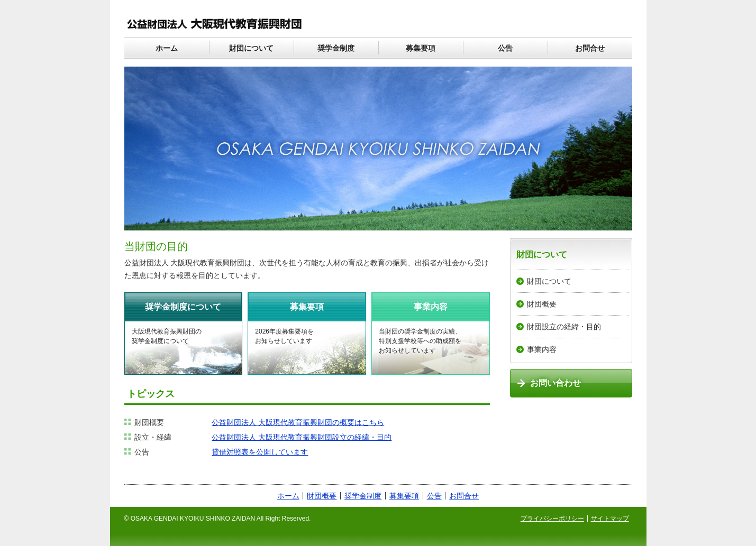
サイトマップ (610, 519)
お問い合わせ (555, 383)
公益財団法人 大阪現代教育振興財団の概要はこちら (298, 422)
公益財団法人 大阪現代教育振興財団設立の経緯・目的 (302, 437)
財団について (251, 48)
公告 (505, 48)
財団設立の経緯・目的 (564, 327)
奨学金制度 (336, 48)
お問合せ (590, 48)
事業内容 (542, 349)
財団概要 (542, 304)
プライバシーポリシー (552, 519)
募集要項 (421, 48)
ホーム (167, 48)
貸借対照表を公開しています (260, 452)
